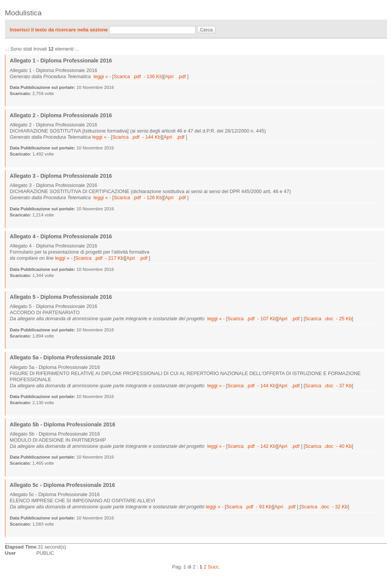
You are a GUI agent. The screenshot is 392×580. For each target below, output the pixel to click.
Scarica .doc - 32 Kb (324, 507)
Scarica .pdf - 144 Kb (136, 137)
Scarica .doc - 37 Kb (328, 386)
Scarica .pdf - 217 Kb (99, 258)
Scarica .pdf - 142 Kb (252, 446)
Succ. (214, 567)
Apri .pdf (176, 76)
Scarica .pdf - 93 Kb (249, 507)
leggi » (101, 76)
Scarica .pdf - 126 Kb (138, 197)
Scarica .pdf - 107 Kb (252, 319)
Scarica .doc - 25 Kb (328, 319)
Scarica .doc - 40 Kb (328, 446)
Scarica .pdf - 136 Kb (138, 76)
